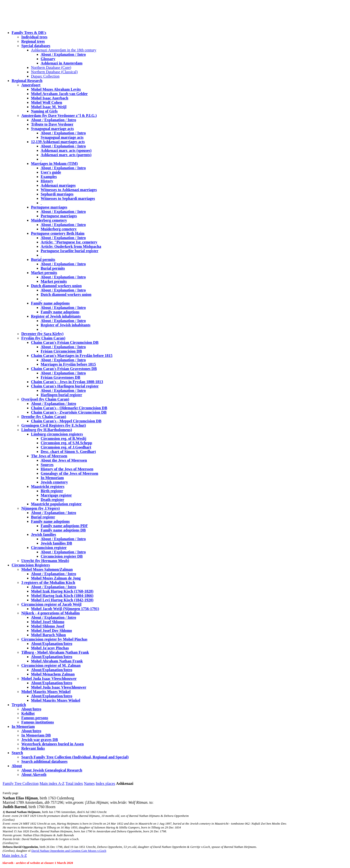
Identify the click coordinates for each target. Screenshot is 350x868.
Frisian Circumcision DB (61, 351)
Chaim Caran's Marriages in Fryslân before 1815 (72, 356)
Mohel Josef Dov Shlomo (51, 631)
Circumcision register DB (62, 556)
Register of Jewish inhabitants (56, 316)
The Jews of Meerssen (49, 456)
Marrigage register (56, 495)
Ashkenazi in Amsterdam (61, 63)
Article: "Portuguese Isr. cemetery (69, 242)
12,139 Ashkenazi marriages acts (58, 142)
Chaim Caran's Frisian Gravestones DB (64, 369)
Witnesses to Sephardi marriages (68, 198)
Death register (52, 500)
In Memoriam (52, 478)
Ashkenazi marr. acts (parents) (66, 155)
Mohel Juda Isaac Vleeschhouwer (59, 687)
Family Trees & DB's (29, 33)
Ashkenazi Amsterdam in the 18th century (64, 50)
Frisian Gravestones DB (61, 377)
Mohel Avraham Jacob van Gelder (59, 94)
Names (89, 784)
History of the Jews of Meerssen (67, 469)
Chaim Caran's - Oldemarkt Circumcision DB (69, 408)
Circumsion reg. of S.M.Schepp (66, 443)
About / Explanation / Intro (63, 54)
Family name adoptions (50, 303)
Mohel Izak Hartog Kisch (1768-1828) (62, 591)
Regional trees (33, 41)
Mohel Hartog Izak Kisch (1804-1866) (62, 596)
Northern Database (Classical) (54, 72)
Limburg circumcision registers (57, 434)
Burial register (43, 517)
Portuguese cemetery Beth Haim (58, 233)
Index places (105, 784)
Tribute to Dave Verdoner (52, 124)
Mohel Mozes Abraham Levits (56, 89)
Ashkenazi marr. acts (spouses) (66, 150)
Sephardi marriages (57, 194)
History (47, 181)
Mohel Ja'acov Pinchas (50, 648)
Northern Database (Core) (51, 68)
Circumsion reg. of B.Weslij (63, 438)
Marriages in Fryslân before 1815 (68, 364)
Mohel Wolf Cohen (47, 102)
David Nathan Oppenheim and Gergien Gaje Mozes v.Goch (69, 851)
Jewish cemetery (54, 482)
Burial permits (43, 260)
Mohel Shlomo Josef (48, 626)
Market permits (44, 273)
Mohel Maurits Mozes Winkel (56, 700)
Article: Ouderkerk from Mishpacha (71, 246)
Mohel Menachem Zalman (53, 674)
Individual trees (34, 37)
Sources (47, 465)
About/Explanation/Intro (52, 644)
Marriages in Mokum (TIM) (54, 164)
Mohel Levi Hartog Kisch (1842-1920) (62, 600)
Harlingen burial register (61, 395)
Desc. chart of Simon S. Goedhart (68, 452)
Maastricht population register (56, 504)
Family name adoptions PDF (64, 526)
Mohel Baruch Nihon (48, 635)
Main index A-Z (52, 784)
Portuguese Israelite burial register (69, 251)
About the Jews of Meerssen (64, 460)
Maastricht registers (48, 486)
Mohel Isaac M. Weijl (49, 107)
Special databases (36, 46)
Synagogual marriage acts (52, 129)
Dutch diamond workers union (56, 286)
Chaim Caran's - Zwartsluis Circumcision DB (69, 412)
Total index (74, 784)
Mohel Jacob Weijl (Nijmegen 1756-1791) (65, 609)
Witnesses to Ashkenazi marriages (69, 190)
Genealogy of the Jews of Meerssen (69, 473)
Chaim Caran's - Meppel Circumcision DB (66, 421)
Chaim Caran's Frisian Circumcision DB (65, 342)
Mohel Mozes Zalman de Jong (56, 578)
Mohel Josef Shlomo (48, 622)
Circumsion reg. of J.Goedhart (66, 447)
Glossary (48, 59)
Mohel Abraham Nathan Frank (57, 661)
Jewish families (44, 534)
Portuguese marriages (49, 207)
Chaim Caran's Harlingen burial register (65, 386)
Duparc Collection (45, 76)
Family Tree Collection (21, 784)
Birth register (52, 491)
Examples (49, 177)
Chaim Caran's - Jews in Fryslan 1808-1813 (67, 382)
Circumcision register (49, 548)
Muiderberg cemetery (49, 220)
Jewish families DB (56, 543)
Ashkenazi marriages (58, 185)
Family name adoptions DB (63, 530)
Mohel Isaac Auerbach (50, 98)
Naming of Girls (44, 111)
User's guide (51, 172)
